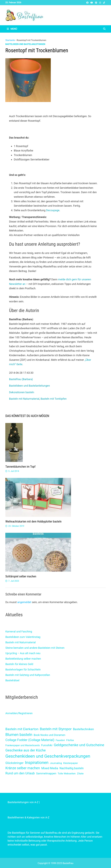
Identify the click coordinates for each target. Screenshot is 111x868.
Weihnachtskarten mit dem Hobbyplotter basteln (33, 521)
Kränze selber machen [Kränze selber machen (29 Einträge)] (23, 768)
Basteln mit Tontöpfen (54, 399)
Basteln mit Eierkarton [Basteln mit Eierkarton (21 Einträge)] (22, 729)
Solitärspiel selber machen (21, 576)
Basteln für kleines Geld (19, 664)
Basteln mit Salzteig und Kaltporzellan (28, 675)
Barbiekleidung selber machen (23, 659)
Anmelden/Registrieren (19, 713)
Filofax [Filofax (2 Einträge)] (70, 740)
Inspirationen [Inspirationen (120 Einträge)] (37, 763)
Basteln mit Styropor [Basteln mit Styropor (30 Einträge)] (56, 729)
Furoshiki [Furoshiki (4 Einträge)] (47, 745)
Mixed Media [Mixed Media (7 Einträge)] (50, 768)
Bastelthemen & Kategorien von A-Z (28, 817)
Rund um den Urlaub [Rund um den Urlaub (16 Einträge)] (20, 773)
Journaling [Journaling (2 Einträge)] (56, 763)
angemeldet (24, 602)
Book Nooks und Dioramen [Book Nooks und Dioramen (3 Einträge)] (49, 735)
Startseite (10, 40)
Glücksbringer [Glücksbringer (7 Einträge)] (14, 763)
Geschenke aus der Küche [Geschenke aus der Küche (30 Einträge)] (25, 750)
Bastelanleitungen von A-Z (23, 802)
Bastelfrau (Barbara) (21, 379)
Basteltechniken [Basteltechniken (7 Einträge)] (83, 729)
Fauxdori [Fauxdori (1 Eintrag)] (60, 740)
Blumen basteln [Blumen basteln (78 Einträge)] (19, 735)
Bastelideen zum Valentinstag (23, 637)
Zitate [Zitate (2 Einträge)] (80, 773)
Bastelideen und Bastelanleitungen (25, 44)
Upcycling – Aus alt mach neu (23, 653)
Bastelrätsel (12, 680)
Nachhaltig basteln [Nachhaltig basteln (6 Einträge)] (72, 768)
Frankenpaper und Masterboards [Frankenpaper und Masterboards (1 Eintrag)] (23, 745)
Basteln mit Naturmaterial (24, 399)
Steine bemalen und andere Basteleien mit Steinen (35, 648)
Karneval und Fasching (19, 631)
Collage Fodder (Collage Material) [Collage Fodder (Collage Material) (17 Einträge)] (30, 740)
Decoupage (53, 210)
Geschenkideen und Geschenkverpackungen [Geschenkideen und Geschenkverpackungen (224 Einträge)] (48, 756)
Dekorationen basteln (22, 392)
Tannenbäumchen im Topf (20, 467)
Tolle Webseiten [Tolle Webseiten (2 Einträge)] (67, 773)
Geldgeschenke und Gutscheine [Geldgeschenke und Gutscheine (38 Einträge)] (79, 745)
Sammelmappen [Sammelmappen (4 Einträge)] (46, 773)
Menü (12, 29)
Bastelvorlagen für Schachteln (23, 669)
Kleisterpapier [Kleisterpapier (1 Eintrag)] (71, 763)
